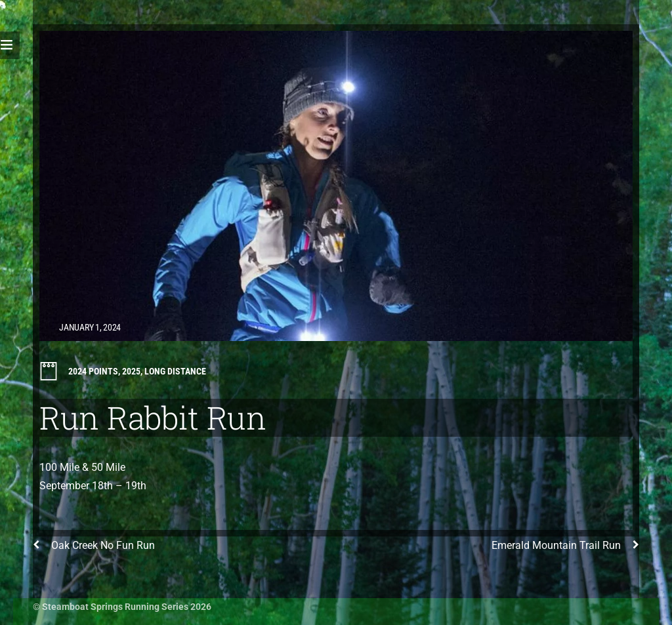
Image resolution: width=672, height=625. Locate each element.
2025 (131, 371)
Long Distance (175, 371)
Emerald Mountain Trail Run (565, 545)
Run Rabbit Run (153, 417)
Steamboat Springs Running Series (115, 607)
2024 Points (93, 371)
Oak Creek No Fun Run (94, 545)
